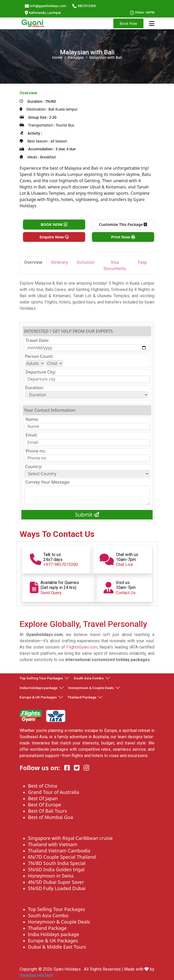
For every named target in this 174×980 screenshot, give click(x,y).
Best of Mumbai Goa (50, 817)
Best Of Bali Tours (47, 811)
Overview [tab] (33, 262)
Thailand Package (82, 697)
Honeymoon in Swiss (51, 876)
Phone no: (36, 451)
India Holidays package (39, 688)
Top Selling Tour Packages (41, 678)
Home (57, 57)
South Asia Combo (89, 678)
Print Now (123, 237)
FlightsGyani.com (82, 647)
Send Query (51, 593)
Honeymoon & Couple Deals (91, 688)
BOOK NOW (54, 224)
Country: (34, 467)
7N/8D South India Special (57, 863)
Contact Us (126, 593)
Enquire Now (54, 237)
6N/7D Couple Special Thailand (62, 857)
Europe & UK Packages (38, 697)
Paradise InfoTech (36, 975)
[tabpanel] (87, 296)
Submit (87, 515)
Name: (32, 419)
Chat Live (124, 564)
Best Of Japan (43, 798)
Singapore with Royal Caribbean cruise (70, 838)
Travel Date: (37, 340)
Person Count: (39, 356)
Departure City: (41, 372)
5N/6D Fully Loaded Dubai (57, 888)
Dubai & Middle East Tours (57, 947)
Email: (32, 435)
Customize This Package (123, 224)
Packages (76, 57)
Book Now (128, 23)
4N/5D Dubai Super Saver (56, 882)
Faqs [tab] (143, 262)
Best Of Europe (45, 805)
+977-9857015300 (61, 564)
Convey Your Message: (48, 482)
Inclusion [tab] (86, 262)
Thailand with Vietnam (53, 844)
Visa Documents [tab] (115, 265)
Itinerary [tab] (60, 262)
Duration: (34, 388)
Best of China (43, 786)
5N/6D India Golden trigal (56, 869)
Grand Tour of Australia (54, 792)
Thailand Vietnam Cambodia (59, 851)
